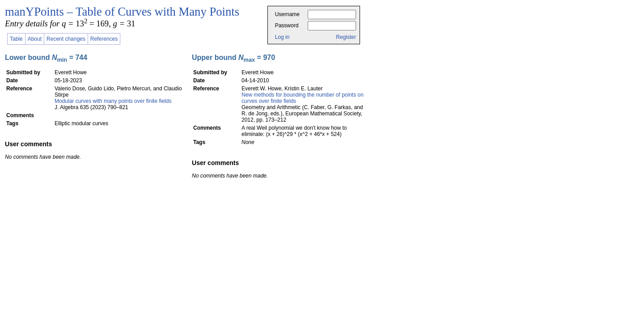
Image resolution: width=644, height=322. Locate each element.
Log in (282, 37)
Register (346, 37)
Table (16, 39)
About (35, 39)
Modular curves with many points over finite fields (113, 101)
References (104, 39)
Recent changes (66, 39)
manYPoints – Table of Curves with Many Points (122, 12)
